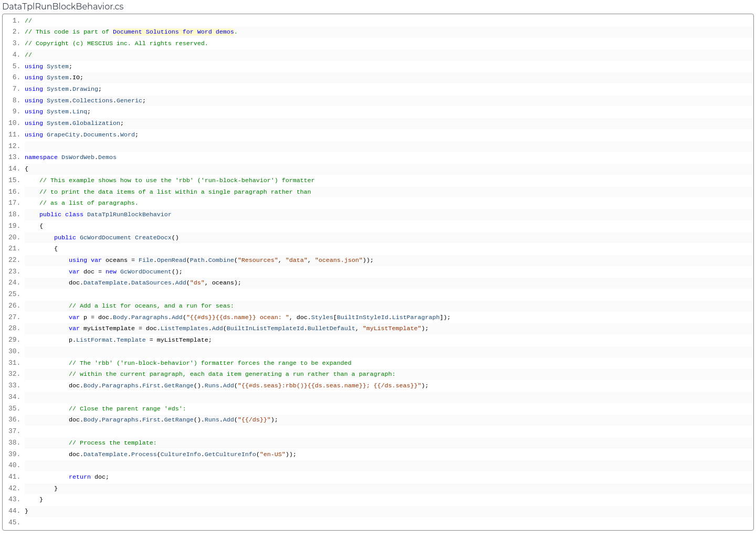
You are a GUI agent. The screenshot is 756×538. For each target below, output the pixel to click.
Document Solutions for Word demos (174, 32)
